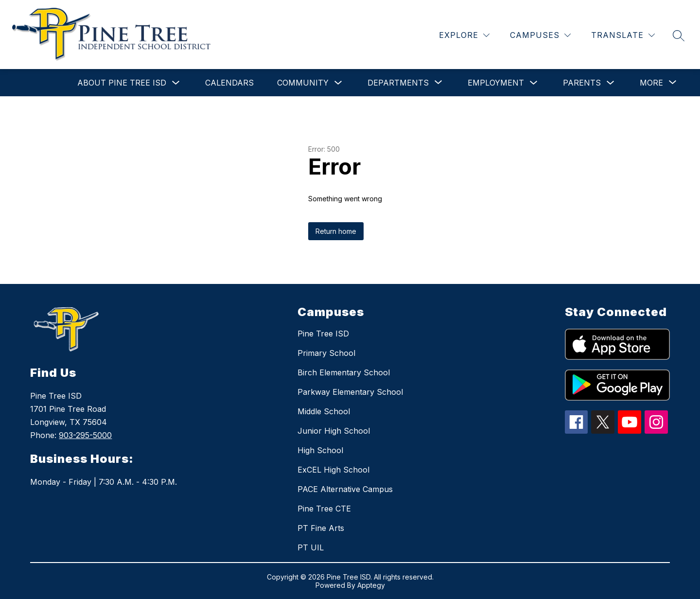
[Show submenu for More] (651, 83)
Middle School (324, 411)
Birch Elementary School (344, 372)
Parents (582, 83)
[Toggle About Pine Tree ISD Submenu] (176, 83)
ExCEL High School (333, 470)
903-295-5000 (85, 435)
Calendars (229, 83)
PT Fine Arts (321, 528)
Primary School (326, 353)
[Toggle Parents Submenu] (611, 83)
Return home (336, 231)
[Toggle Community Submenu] (338, 83)
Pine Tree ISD (323, 334)
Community (303, 83)
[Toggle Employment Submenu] (534, 83)
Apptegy (371, 585)
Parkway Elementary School (350, 392)
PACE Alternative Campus (345, 489)
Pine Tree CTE (324, 509)
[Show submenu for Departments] (398, 83)
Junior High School (334, 431)
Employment (496, 83)
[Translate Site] (623, 35)
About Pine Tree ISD (122, 83)
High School (320, 450)
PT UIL (311, 547)
